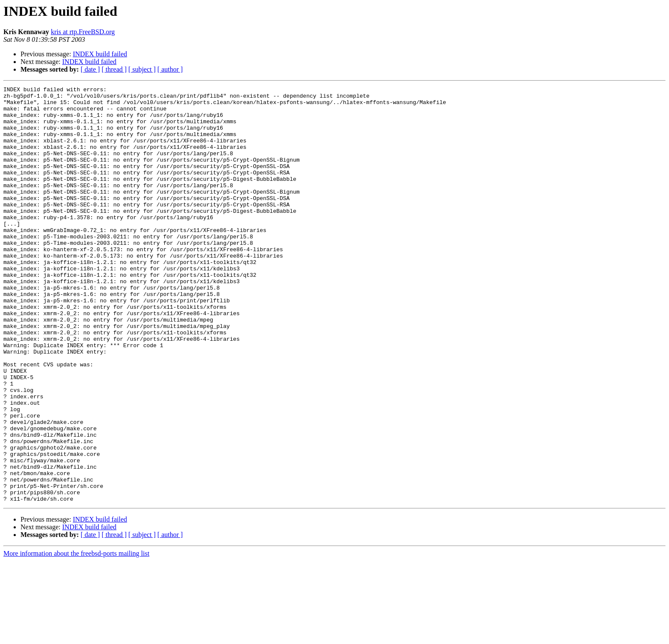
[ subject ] (142, 69)
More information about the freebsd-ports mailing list (76, 637)
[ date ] (90, 69)
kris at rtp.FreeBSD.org (83, 32)
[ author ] (170, 69)
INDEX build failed (100, 54)
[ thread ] (114, 69)
